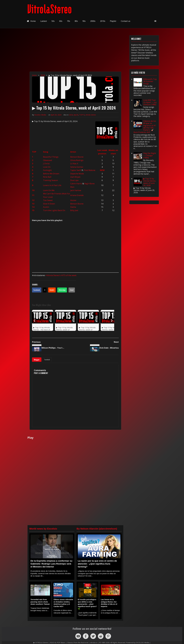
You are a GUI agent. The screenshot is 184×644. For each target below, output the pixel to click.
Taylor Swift (76, 170)
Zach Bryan (75, 177)
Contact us (126, 21)
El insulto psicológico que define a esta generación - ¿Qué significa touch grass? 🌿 (87, 604)
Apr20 (76, 115)
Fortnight (47, 170)
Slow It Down (49, 204)
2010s (103, 21)
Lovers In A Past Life (52, 185)
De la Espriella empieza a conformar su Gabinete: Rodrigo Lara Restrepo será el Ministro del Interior (51, 564)
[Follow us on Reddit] (101, 636)
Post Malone (90, 170)
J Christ (46, 163)
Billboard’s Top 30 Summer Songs (150, 81)
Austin (46, 207)
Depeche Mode (77, 174)
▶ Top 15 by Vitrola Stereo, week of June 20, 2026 (150, 182)
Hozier (73, 200)
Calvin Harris (76, 184)
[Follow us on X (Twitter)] (93, 636)
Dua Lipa (74, 180)
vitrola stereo (91, 115)
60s (61, 21)
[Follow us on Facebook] (86, 636)
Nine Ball (47, 177)
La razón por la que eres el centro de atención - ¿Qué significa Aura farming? (97, 564)
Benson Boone (77, 157)
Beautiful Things (51, 157)
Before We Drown (51, 174)
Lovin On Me (49, 190)
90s (84, 21)
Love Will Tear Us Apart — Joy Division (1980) (150, 102)
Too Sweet (48, 200)
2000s (93, 21)
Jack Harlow (76, 190)
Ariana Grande (77, 195)
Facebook (37, 290)
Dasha (73, 207)
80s (76, 21)
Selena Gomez (77, 167)
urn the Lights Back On (55, 210)
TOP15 (82, 115)
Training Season (50, 180)
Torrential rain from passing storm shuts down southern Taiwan (40, 602)
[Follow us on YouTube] (78, 636)
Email (72, 290)
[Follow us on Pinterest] (108, 636)
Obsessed (48, 160)
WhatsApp (62, 290)
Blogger (37, 360)
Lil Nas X (74, 163)
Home (31, 21)
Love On (47, 167)
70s (69, 21)
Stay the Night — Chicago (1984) (150, 155)
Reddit (52, 290)
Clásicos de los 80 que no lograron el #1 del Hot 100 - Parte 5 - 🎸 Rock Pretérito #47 (145, 127)
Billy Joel (74, 210)
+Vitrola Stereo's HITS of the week (61, 275)
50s (53, 21)
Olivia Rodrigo (77, 160)
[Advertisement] (93, 52)
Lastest (44, 21)
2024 (71, 115)
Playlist (113, 21)
